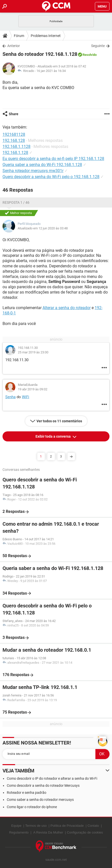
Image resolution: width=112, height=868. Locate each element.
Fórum (19, 36)
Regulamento (19, 832)
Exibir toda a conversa (53, 436)
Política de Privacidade (67, 826)
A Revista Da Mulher (48, 832)
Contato (93, 826)
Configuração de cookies (85, 832)
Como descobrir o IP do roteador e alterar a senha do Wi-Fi (52, 778)
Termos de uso (36, 826)
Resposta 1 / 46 (16, 202)
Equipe (16, 826)
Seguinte (98, 46)
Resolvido (90, 55)
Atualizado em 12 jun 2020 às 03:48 (43, 228)
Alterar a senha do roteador (67, 308)
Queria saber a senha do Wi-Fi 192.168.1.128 (42, 165)
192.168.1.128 (15, 153)
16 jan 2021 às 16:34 (51, 71)
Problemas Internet (46, 36)
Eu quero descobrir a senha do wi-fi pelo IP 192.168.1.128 (53, 159)
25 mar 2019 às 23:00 (33, 352)
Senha (10, 397)
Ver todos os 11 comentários (59, 421)
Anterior (14, 46)
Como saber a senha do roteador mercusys (40, 800)
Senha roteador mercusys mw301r (33, 171)
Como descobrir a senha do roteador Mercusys (43, 786)
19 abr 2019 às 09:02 (33, 389)
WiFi (26, 397)
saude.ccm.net (56, 860)
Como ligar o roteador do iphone (32, 807)
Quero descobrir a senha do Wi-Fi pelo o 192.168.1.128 (51, 177)
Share (14, 114)
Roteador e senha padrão (27, 793)
